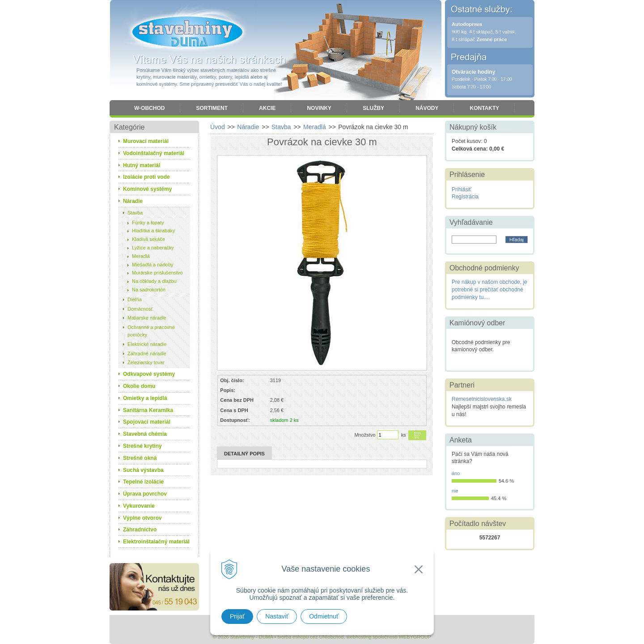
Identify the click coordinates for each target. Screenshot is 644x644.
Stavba (135, 213)
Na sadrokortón (149, 290)
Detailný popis (244, 454)
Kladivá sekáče (148, 239)
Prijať (237, 616)
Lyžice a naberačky (153, 248)
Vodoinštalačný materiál (154, 153)
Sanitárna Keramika (148, 410)
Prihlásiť (462, 189)
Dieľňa (135, 299)
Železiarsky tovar (146, 362)
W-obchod (149, 108)
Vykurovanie (139, 506)
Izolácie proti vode (146, 177)
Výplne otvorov (142, 518)
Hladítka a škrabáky (154, 231)
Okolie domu (139, 386)
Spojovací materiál (147, 422)
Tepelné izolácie (143, 482)
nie (455, 491)
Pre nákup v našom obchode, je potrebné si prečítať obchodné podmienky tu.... (489, 290)
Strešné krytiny (142, 446)
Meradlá (141, 256)
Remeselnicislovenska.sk (482, 399)
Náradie (133, 201)
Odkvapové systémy (149, 374)
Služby (373, 108)
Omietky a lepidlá (145, 398)
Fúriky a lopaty (148, 223)
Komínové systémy (147, 189)
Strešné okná (140, 458)
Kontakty (484, 108)
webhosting (359, 637)
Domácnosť (140, 309)
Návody (427, 108)
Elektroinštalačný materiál (156, 542)
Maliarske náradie (147, 318)
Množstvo (365, 435)
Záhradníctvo (140, 530)
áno (456, 473)
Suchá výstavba (143, 470)
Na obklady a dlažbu (154, 281)
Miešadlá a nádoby (153, 265)
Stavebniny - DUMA (187, 32)
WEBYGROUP (415, 637)
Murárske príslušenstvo (157, 273)
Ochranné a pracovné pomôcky (151, 331)
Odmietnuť (324, 616)
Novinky (319, 108)
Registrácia (465, 197)
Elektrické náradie (147, 344)
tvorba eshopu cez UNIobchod (310, 637)
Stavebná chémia (145, 434)
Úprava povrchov (145, 494)
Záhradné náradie (147, 354)
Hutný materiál (142, 165)
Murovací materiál (146, 141)
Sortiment (212, 108)
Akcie (267, 108)
